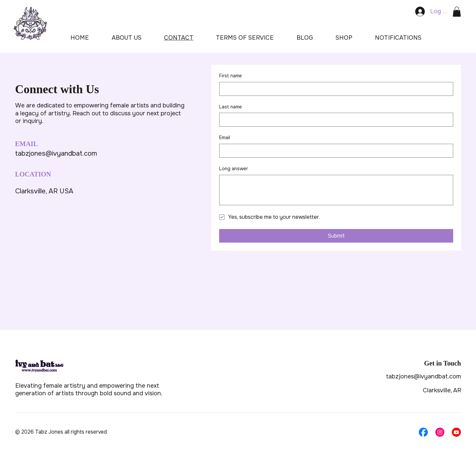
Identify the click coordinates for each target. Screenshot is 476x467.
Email (225, 137)
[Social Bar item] (423, 432)
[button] (457, 12)
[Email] (334, 151)
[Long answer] (336, 190)
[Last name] (334, 120)
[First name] (334, 89)
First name (231, 76)
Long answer (234, 169)
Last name (231, 107)
